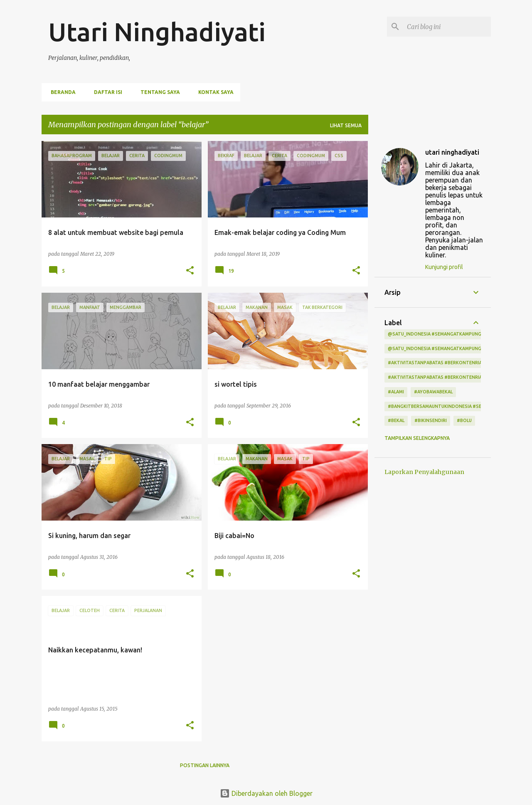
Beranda (61, 92)
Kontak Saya (213, 92)
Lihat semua (346, 125)
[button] (190, 271)
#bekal (396, 420)
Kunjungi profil (444, 267)
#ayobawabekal (433, 392)
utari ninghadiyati (452, 152)
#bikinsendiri (431, 420)
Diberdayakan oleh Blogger (266, 793)
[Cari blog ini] (447, 27)
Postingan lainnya (205, 765)
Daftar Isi (106, 92)
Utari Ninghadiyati (157, 32)
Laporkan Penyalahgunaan (424, 472)
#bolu (464, 420)
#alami (396, 392)
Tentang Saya (158, 92)
